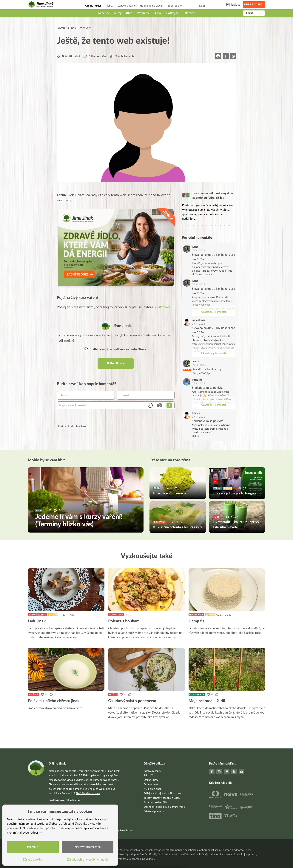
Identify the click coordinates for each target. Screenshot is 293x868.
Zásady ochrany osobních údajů (162, 798)
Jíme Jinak (122, 326)
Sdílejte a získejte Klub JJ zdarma (162, 793)
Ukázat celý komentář (214, 312)
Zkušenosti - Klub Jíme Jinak (72, 426)
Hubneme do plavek (152, 6)
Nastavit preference (88, 847)
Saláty (113, 695)
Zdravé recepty (37, 615)
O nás (72, 28)
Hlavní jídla (116, 615)
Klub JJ (110, 6)
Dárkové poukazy (154, 811)
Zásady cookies (33, 860)
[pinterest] (233, 56)
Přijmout (33, 847)
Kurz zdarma (254, 5)
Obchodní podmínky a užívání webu (164, 807)
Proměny (143, 13)
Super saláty (175, 6)
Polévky (33, 695)
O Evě (158, 13)
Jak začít (189, 13)
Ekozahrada (197, 695)
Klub (129, 13)
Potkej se (173, 13)
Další (202, 6)
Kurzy (118, 13)
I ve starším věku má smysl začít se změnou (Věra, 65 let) (214, 196)
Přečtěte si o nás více (88, 793)
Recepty (104, 13)
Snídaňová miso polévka (208, 388)
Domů (61, 28)
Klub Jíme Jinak (153, 789)
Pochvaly (85, 28)
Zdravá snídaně (127, 6)
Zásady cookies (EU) (155, 802)
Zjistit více (163, 307)
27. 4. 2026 (198, 251)
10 (229, 226)
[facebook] (226, 56)
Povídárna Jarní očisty (207, 369)
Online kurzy (151, 780)
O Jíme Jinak (151, 785)
